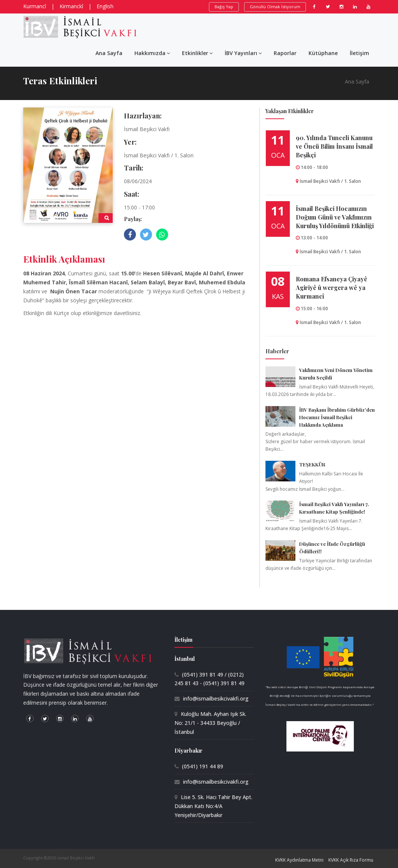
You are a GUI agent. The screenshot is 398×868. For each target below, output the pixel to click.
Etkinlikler (197, 53)
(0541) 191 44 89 (203, 766)
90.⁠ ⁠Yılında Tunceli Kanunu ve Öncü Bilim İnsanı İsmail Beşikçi (334, 146)
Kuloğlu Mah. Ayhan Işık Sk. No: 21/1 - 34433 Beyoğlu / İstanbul (210, 723)
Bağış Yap (224, 7)
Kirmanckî (71, 6)
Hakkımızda (152, 53)
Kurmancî (35, 6)
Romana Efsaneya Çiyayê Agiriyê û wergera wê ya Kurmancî (332, 288)
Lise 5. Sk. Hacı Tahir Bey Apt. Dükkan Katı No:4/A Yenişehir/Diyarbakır (213, 806)
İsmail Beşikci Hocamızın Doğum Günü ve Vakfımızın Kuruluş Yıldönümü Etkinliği (335, 217)
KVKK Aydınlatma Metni (299, 860)
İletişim (359, 53)
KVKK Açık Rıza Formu (351, 860)
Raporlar (285, 53)
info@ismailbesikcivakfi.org (216, 698)
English (105, 6)
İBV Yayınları (243, 53)
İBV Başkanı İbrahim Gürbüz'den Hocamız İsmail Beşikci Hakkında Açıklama (337, 417)
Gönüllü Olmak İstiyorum (275, 7)
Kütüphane (323, 53)
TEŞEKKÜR (312, 464)
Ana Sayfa (109, 53)
